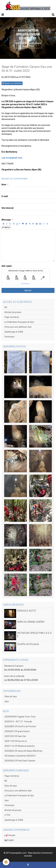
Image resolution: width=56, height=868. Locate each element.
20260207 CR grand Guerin (17, 731)
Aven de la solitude (14, 676)
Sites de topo (11, 696)
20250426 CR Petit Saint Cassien (20, 761)
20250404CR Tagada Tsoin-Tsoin (20, 717)
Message (6, 220)
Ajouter (28, 290)
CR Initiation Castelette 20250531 (20, 756)
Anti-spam (7, 266)
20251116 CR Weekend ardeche (20, 746)
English (9, 840)
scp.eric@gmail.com (12, 158)
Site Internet (8, 208)
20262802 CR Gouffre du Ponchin (20, 726)
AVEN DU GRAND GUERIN (31, 622)
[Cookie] (6, 862)
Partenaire (9, 337)
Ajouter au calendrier (12, 83)
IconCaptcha (25, 284)
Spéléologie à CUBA (14, 332)
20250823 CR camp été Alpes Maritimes (23, 751)
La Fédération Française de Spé (19, 322)
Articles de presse (13, 312)
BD (6, 307)
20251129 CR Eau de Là (16, 741)
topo (7, 701)
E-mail (5, 196)
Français (10, 835)
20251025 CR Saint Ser (15, 736)
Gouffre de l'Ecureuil (28, 644)
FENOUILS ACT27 (27, 611)
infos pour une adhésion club (18, 327)
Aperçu (6, 227)
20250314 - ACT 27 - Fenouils (18, 722)
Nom (4, 185)
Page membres (12, 317)
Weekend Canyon (14, 666)
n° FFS (7, 815)
